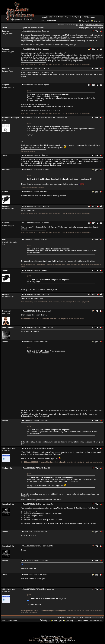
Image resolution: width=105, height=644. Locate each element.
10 (88, 25)
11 (90, 25)
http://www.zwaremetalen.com (52, 636)
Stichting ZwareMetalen (58, 642)
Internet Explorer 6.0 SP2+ (49, 640)
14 (96, 25)
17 (102, 25)
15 (98, 25)
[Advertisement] (70, 8)
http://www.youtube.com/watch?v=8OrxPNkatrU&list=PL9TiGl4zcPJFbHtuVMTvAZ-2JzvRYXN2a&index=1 (60, 523)
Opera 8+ (63, 640)
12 (92, 25)
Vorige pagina (83, 28)
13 (94, 25)
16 (100, 25)
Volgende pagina (96, 28)
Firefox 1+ (72, 640)
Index (43, 21)
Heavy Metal (51, 21)
